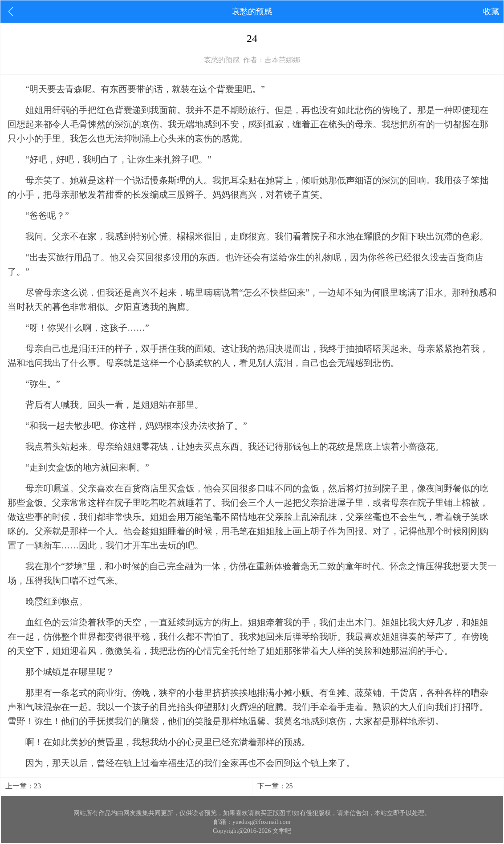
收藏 (491, 12)
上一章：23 (23, 786)
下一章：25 (275, 786)
